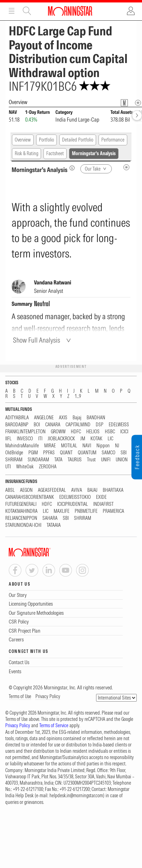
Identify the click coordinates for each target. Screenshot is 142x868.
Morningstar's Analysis (94, 153)
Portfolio (46, 140)
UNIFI (106, 460)
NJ (117, 446)
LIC (110, 439)
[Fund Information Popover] (124, 103)
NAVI (87, 446)
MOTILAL (69, 446)
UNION (122, 460)
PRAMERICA (113, 511)
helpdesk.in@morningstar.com (76, 795)
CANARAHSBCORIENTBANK (30, 497)
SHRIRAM (14, 460)
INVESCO (25, 439)
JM (83, 439)
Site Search (27, 11)
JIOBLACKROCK (61, 439)
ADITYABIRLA (17, 418)
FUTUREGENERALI (21, 504)
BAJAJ (92, 490)
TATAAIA (54, 525)
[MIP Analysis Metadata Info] (126, 167)
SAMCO (109, 453)
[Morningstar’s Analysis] (72, 168)
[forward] (137, 115)
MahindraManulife (22, 446)
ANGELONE (44, 418)
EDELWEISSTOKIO (75, 497)
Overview (23, 140)
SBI (124, 453)
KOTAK (96, 439)
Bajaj (77, 418)
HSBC (110, 432)
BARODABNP (17, 425)
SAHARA (50, 518)
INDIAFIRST (103, 504)
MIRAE (50, 446)
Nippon (103, 446)
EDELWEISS (119, 425)
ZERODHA (48, 467)
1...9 (78, 396)
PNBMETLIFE (86, 511)
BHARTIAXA (113, 490)
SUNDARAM (38, 460)
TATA (58, 460)
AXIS (63, 418)
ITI (40, 439)
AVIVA (77, 490)
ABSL (10, 490)
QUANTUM (87, 453)
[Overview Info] (138, 103)
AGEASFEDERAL (52, 490)
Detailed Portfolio (78, 140)
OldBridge (14, 453)
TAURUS (75, 460)
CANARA (53, 425)
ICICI (124, 432)
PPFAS (49, 453)
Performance (113, 140)
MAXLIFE (62, 511)
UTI (8, 467)
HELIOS (93, 432)
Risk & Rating (26, 153)
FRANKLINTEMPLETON (25, 432)
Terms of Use (20, 696)
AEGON (26, 490)
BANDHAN (96, 418)
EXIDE (101, 497)
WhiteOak (25, 467)
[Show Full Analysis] (43, 340)
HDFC (76, 432)
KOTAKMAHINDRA (21, 511)
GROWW (58, 432)
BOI (37, 425)
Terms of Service (54, 725)
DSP (100, 425)
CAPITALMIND (78, 425)
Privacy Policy (48, 696)
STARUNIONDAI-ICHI (23, 525)
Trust (91, 460)
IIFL (8, 439)
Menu (12, 11)
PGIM (33, 453)
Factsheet (55, 153)
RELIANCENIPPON (21, 518)
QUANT (66, 453)
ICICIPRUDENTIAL (73, 504)
